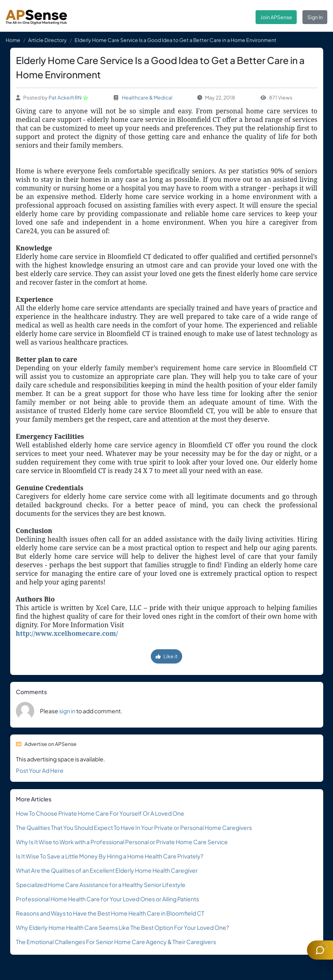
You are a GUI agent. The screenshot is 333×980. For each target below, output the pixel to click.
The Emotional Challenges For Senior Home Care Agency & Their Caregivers (116, 942)
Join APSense (276, 17)
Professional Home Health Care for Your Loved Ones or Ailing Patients (107, 899)
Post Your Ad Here (40, 770)
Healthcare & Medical (147, 97)
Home (13, 40)
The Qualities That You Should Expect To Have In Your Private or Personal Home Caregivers (134, 827)
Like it (167, 656)
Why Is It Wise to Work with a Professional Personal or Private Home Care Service (122, 842)
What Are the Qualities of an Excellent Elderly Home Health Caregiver (107, 870)
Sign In (315, 17)
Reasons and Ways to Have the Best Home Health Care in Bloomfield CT (110, 913)
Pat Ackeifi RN (65, 97)
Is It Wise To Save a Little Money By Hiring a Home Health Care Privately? (110, 856)
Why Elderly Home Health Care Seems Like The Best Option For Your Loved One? (122, 927)
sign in (67, 711)
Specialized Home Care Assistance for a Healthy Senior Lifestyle (101, 885)
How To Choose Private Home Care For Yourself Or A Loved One (100, 813)
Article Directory (47, 40)
